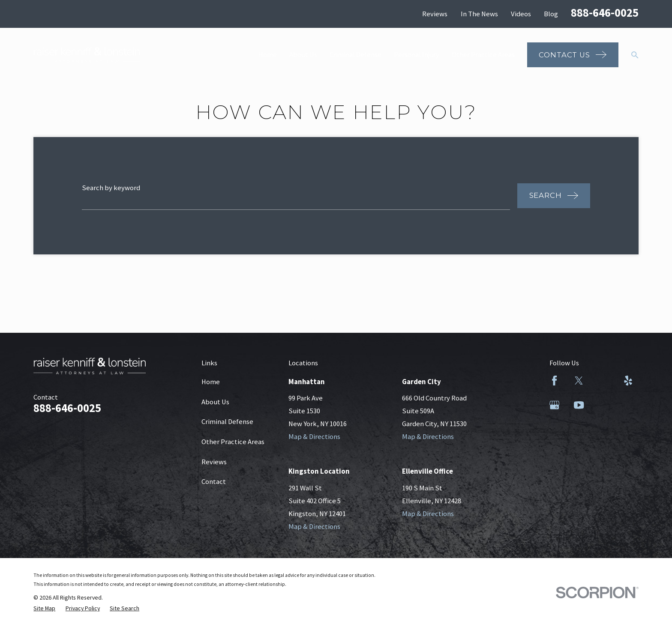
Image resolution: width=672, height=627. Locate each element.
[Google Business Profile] (554, 405)
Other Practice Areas (233, 442)
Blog (551, 14)
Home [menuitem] (268, 55)
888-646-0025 (605, 13)
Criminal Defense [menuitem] (355, 55)
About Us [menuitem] (303, 55)
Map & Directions (314, 437)
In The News (479, 14)
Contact (214, 482)
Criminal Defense (227, 422)
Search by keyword (111, 188)
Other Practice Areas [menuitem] (483, 55)
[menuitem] (44, 608)
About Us (215, 402)
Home (211, 382)
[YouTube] (579, 405)
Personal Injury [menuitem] (417, 55)
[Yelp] (628, 381)
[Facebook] (554, 381)
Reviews (435, 14)
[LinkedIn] (603, 381)
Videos (521, 14)
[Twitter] (579, 381)
